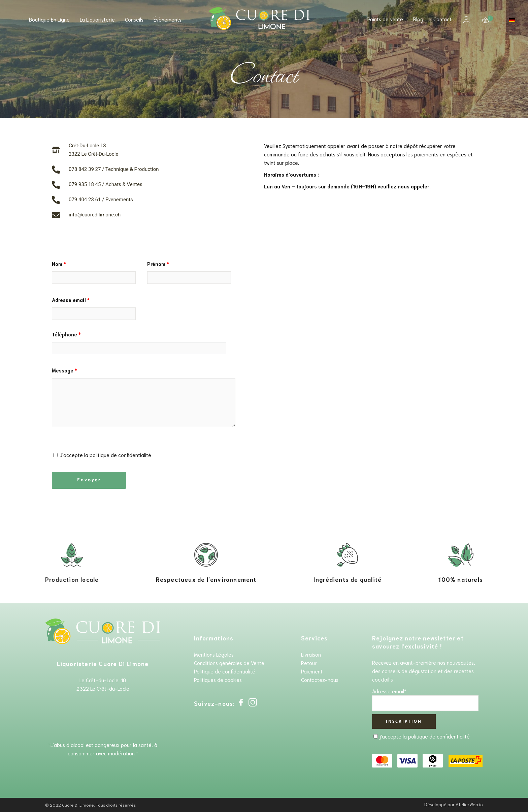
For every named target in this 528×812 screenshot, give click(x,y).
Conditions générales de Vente (229, 663)
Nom (59, 264)
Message (64, 370)
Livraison (311, 654)
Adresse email (71, 300)
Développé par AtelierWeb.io (454, 804)
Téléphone (66, 334)
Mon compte (466, 20)
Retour (309, 663)
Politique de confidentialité (225, 671)
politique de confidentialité (120, 455)
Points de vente (385, 19)
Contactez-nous (320, 680)
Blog (418, 19)
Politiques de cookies (218, 680)
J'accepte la (102, 455)
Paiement (312, 671)
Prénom (158, 264)
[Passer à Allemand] (512, 20)
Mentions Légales (214, 654)
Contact (442, 19)
